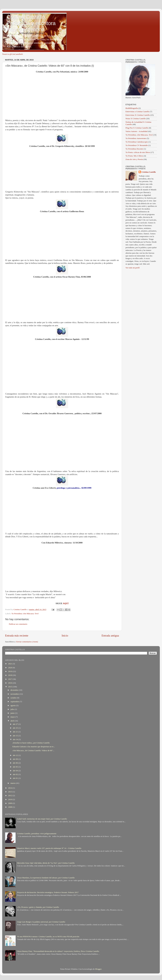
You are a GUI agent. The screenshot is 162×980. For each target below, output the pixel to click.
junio (13, 713)
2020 (10, 668)
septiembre (15, 702)
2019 (10, 671)
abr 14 (16, 739)
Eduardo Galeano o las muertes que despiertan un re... (34, 747)
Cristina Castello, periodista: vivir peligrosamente (37, 834)
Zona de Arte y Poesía (134, 159)
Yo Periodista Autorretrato (136, 138)
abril (13, 721)
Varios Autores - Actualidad (136, 131)
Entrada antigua (110, 636)
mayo (13, 717)
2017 (10, 679)
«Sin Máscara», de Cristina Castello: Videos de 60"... (33, 750)
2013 (10, 792)
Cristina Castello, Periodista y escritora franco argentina (31, 23)
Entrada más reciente (17, 636)
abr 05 (16, 767)
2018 (10, 675)
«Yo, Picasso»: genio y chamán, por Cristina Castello (38, 907)
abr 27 (16, 724)
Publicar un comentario (18, 624)
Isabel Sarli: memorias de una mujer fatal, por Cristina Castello (42, 819)
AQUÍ (66, 603)
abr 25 (16, 728)
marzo (13, 783)
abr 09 (16, 759)
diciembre (15, 690)
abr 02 (16, 774)
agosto (13, 705)
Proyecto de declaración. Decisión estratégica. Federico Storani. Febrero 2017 (48, 892)
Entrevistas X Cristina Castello (138, 115)
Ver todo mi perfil (133, 268)
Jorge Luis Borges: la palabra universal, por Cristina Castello (41, 922)
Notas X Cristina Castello (136, 119)
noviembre (15, 694)
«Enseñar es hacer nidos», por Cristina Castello (31, 743)
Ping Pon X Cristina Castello (137, 128)
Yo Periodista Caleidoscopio (137, 142)
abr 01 (16, 778)
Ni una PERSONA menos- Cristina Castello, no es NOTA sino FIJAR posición (48, 937)
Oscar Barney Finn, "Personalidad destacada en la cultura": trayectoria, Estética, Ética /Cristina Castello (58, 951)
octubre (14, 698)
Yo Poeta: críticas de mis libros (138, 152)
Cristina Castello (149, 172)
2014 (10, 788)
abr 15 (16, 736)
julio (13, 709)
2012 (10, 795)
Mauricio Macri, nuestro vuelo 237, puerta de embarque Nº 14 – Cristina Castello (49, 848)
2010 (10, 799)
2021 (10, 664)
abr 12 (16, 755)
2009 (10, 803)
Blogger (98, 969)
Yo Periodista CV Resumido (137, 145)
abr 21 (16, 732)
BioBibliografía (132, 108)
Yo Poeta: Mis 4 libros (134, 156)
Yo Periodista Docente (134, 149)
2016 (10, 683)
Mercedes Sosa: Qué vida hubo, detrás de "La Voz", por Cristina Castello (46, 863)
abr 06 (16, 763)
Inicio (65, 636)
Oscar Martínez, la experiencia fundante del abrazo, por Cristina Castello (46, 878)
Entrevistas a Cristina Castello (137, 112)
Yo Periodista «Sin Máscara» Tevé (25, 614)
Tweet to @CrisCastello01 (13, 54)
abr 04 (16, 771)
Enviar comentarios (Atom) (27, 642)
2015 (10, 687)
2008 (10, 807)
